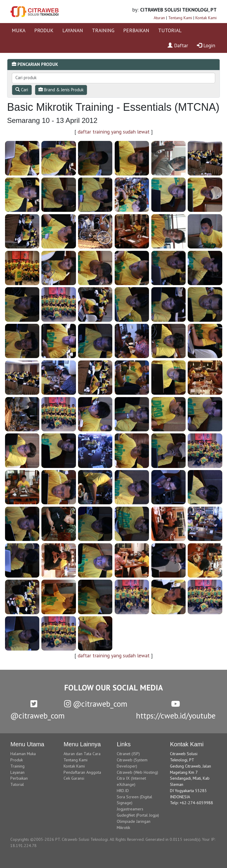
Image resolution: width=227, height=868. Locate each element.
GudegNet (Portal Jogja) (138, 815)
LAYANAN (73, 30)
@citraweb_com (96, 704)
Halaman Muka (23, 754)
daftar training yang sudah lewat (114, 132)
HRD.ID (123, 791)
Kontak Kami (206, 18)
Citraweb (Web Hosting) (137, 772)
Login (206, 45)
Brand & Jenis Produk (61, 90)
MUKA (19, 30)
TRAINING (103, 30)
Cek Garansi (74, 778)
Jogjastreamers (130, 809)
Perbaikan (19, 778)
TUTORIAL (170, 30)
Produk (17, 760)
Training (17, 766)
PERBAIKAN (136, 30)
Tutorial (17, 784)
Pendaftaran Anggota (82, 772)
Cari (22, 90)
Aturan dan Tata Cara (82, 754)
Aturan (159, 18)
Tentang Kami (180, 18)
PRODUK (44, 30)
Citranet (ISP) (128, 754)
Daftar (178, 45)
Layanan (17, 772)
